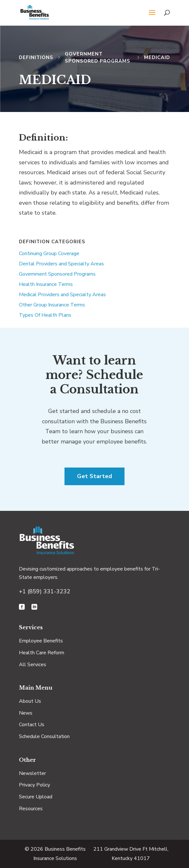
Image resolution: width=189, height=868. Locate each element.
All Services (33, 665)
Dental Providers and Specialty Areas (61, 264)
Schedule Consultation (44, 736)
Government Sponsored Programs (57, 274)
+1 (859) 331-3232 (45, 591)
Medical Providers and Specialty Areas (62, 295)
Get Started (94, 476)
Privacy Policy (34, 785)
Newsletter (32, 773)
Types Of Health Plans (45, 315)
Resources (31, 809)
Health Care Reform (42, 653)
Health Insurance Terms (46, 284)
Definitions (36, 57)
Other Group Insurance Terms (52, 305)
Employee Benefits (41, 641)
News (26, 713)
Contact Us (32, 725)
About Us (30, 701)
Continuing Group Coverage (49, 254)
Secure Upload (36, 797)
